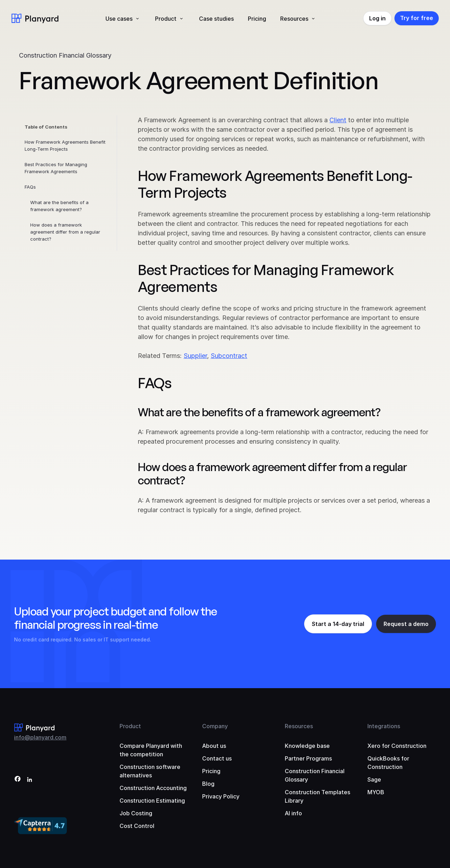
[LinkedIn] (30, 780)
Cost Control (137, 826)
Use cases (119, 19)
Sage (374, 779)
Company (215, 726)
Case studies (216, 19)
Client (338, 120)
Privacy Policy (221, 796)
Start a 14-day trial (338, 624)
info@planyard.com (40, 737)
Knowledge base (307, 746)
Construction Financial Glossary (65, 55)
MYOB (376, 792)
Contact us (217, 758)
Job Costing (136, 813)
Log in (377, 18)
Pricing (257, 19)
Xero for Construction (397, 746)
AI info (293, 813)
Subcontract (229, 356)
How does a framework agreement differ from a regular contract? (65, 232)
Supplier (195, 356)
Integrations (384, 726)
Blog (208, 784)
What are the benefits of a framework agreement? (59, 206)
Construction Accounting (153, 788)
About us (214, 746)
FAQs (30, 187)
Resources (294, 19)
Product (166, 19)
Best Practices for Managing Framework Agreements (56, 168)
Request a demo (406, 624)
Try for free (417, 18)
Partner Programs (308, 758)
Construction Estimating (152, 801)
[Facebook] (18, 780)
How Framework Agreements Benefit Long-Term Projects (65, 145)
